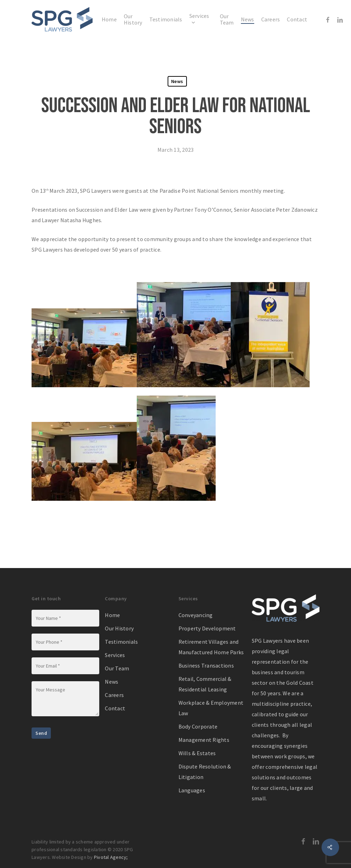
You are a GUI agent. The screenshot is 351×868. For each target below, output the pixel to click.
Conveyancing (196, 615)
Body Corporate (198, 726)
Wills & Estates (197, 753)
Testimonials (121, 642)
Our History (119, 628)
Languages (192, 790)
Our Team (117, 668)
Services (115, 655)
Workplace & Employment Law (211, 708)
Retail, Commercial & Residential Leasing (205, 684)
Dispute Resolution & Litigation (205, 772)
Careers (114, 695)
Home (112, 615)
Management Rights (204, 740)
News (177, 81)
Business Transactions (206, 665)
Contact (115, 708)
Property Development (207, 628)
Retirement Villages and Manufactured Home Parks (211, 647)
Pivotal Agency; (111, 857)
